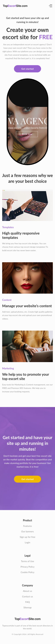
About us (27, 591)
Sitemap (28, 607)
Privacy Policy (28, 567)
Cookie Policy (28, 572)
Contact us (27, 596)
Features (28, 526)
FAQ (27, 602)
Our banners (27, 531)
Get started (28, 69)
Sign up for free (28, 537)
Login (28, 542)
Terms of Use (27, 561)
